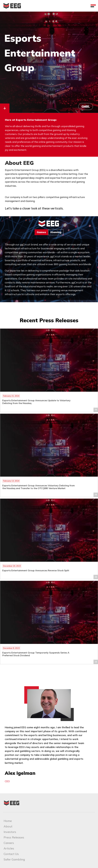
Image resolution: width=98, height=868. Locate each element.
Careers (9, 843)
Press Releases (14, 837)
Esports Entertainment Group (40, 53)
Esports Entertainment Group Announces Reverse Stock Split (36, 570)
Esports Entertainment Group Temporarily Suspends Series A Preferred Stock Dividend (36, 654)
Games (41, 232)
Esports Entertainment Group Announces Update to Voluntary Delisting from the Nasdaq (36, 402)
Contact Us (11, 854)
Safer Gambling (14, 859)
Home (8, 821)
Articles (9, 848)
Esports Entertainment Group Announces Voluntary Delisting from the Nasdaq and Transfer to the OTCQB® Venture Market (39, 487)
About (8, 826)
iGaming (56, 232)
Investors (10, 832)
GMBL (86, 106)
